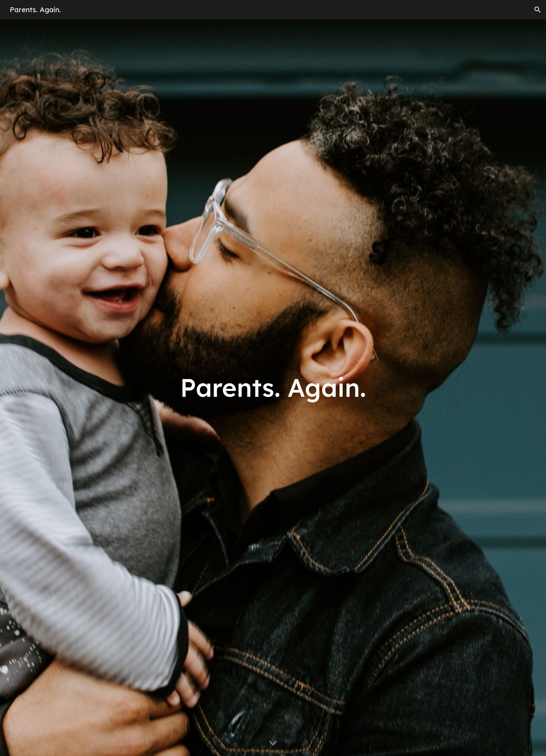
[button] (538, 10)
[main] (273, 388)
